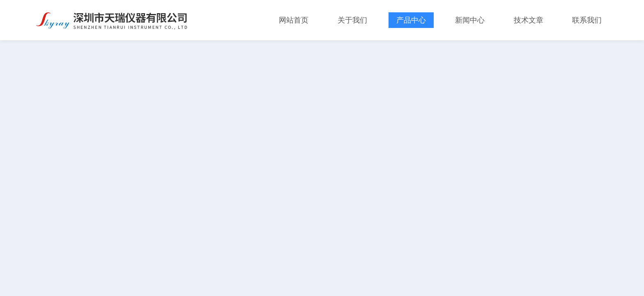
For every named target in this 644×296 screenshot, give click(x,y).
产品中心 (411, 20)
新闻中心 (470, 20)
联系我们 (587, 20)
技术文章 (529, 20)
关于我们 (352, 20)
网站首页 (294, 20)
